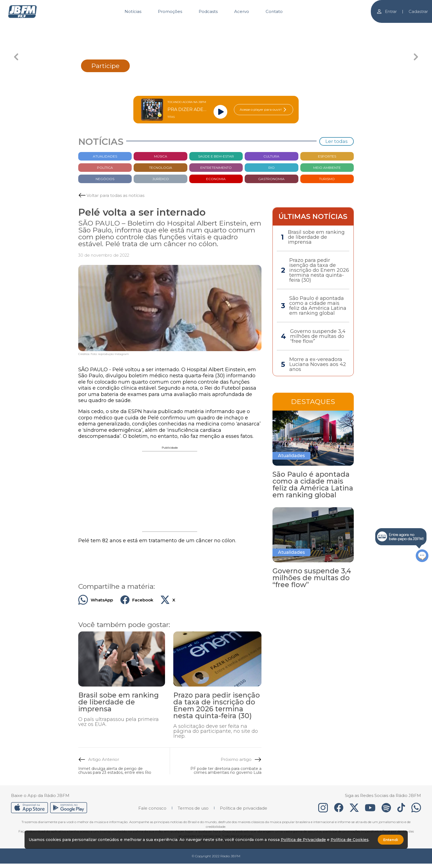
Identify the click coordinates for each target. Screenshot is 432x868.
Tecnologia (161, 168)
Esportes (327, 156)
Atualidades (105, 156)
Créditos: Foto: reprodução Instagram (104, 354)
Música (161, 156)
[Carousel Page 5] (296, 27)
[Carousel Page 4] (256, 27)
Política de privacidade (244, 808)
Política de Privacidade (303, 840)
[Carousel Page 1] (136, 27)
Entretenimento (216, 168)
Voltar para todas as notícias (115, 195)
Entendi (391, 840)
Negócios (105, 179)
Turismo (327, 179)
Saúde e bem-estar (216, 156)
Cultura (271, 156)
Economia (216, 179)
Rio (272, 168)
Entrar (387, 11)
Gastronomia (271, 179)
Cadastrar (418, 11)
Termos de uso (193, 808)
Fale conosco (152, 808)
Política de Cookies (350, 840)
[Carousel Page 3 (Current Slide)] (216, 27)
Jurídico (161, 179)
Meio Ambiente (327, 168)
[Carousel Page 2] (176, 27)
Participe (105, 66)
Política (105, 168)
